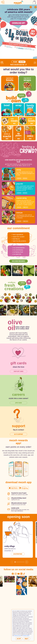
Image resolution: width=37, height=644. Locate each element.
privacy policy (26, 635)
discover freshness (18, 261)
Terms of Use (18, 635)
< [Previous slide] (12, 562)
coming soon (25, 207)
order (10, 89)
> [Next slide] (27, 562)
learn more (19, 178)
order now (25, 178)
